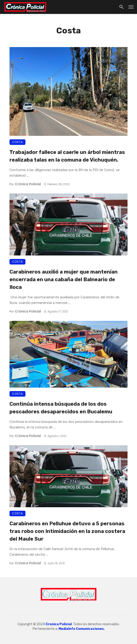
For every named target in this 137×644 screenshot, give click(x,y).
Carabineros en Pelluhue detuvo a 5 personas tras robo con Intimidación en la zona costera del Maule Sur (67, 531)
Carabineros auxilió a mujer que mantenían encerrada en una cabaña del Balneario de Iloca (64, 279)
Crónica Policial (28, 184)
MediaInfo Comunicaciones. (82, 629)
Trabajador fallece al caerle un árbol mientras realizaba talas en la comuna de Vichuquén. (67, 156)
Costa (17, 142)
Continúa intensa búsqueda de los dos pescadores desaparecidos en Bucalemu (61, 408)
